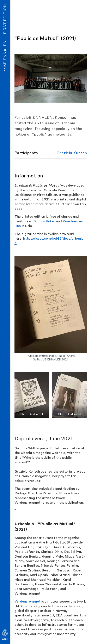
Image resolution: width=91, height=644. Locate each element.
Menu (76, 7)
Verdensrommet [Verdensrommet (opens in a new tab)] (28, 602)
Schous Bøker (44, 222)
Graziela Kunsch (72, 153)
